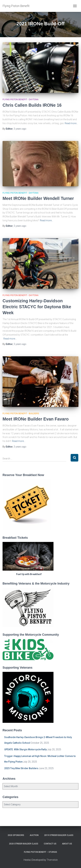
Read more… (71, 123)
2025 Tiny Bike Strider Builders (21, 768)
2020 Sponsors (16, 835)
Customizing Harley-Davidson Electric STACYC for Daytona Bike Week (37, 307)
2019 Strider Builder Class (59, 835)
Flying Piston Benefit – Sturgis (40, 852)
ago (20, 129)
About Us (67, 844)
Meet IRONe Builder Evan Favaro (36, 419)
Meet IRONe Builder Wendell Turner (38, 198)
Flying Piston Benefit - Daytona (21, 100)
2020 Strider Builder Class (24, 844)
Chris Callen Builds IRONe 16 (32, 105)
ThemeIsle (52, 860)
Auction (34, 835)
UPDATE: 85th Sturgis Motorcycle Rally (25, 749)
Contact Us (50, 844)
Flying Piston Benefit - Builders (21, 414)
